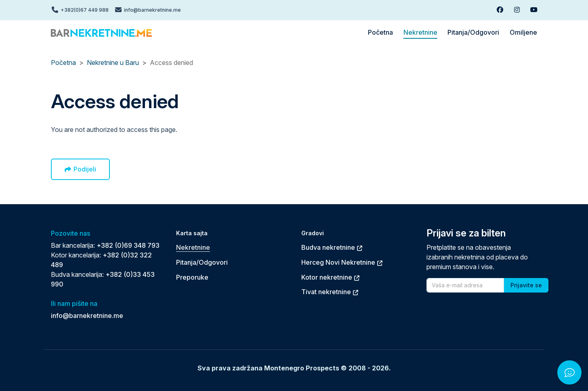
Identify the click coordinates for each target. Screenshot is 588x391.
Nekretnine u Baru (113, 63)
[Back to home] (101, 32)
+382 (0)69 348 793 (128, 245)
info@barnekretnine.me (87, 316)
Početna (63, 63)
